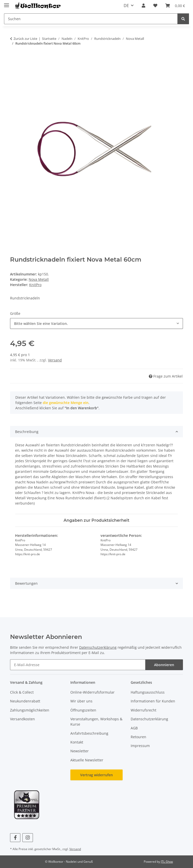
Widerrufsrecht (143, 710)
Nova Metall (39, 279)
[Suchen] (183, 19)
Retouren (138, 737)
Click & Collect (22, 692)
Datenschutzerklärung (98, 647)
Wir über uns (81, 701)
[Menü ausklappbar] (7, 3)
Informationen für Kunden (153, 701)
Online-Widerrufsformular (92, 692)
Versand (55, 360)
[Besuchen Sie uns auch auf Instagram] (28, 838)
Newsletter (80, 751)
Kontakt (77, 742)
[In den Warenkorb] (14, 59)
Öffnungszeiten (83, 710)
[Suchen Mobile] (91, 19)
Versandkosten (22, 719)
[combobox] (96, 323)
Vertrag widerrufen (96, 775)
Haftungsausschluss (148, 692)
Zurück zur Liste (25, 39)
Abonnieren (164, 665)
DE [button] (126, 6)
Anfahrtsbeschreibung (89, 733)
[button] (143, 6)
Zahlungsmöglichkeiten (30, 710)
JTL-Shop (167, 862)
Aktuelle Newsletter (87, 760)
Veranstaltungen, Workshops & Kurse (96, 722)
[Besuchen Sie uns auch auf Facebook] (15, 838)
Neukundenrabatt (25, 701)
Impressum (140, 746)
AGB (134, 728)
